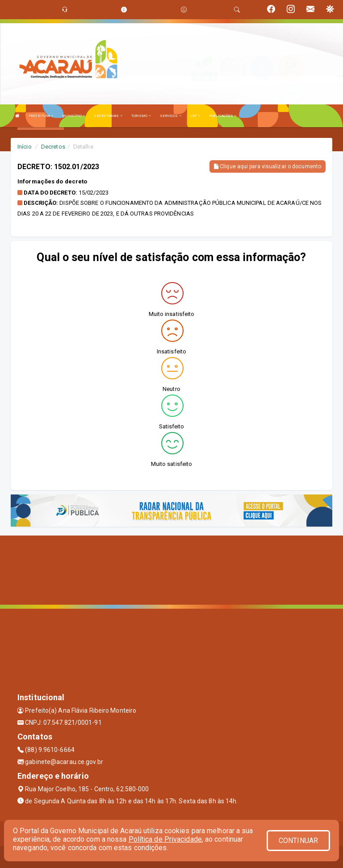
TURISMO (141, 116)
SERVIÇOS (171, 116)
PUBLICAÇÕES (223, 116)
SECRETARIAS (108, 116)
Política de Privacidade (165, 839)
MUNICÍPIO (73, 116)
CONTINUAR (298, 841)
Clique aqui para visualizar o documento (268, 166)
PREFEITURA (41, 116)
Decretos (53, 147)
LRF (195, 116)
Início (25, 147)
